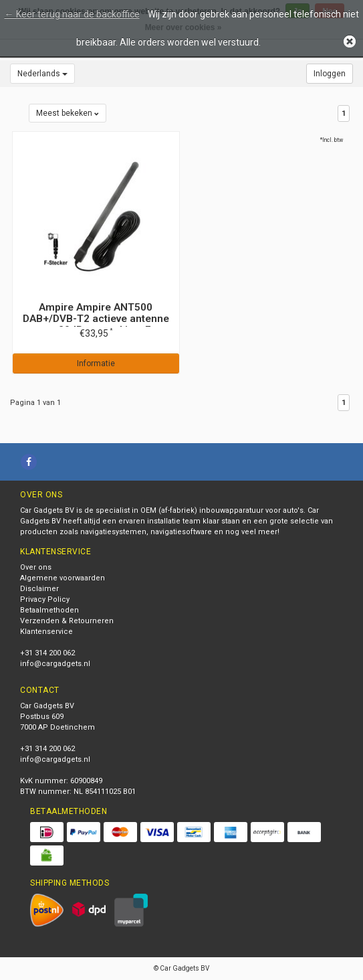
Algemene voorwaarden (63, 578)
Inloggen (330, 74)
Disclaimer (39, 589)
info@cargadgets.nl (55, 664)
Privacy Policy (45, 599)
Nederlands (42, 74)
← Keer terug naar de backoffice (72, 14)
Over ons (36, 567)
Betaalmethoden (49, 610)
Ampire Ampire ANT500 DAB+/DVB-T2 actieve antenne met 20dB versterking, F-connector (96, 324)
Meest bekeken (68, 113)
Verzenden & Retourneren (67, 621)
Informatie (96, 363)
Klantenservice (46, 632)
